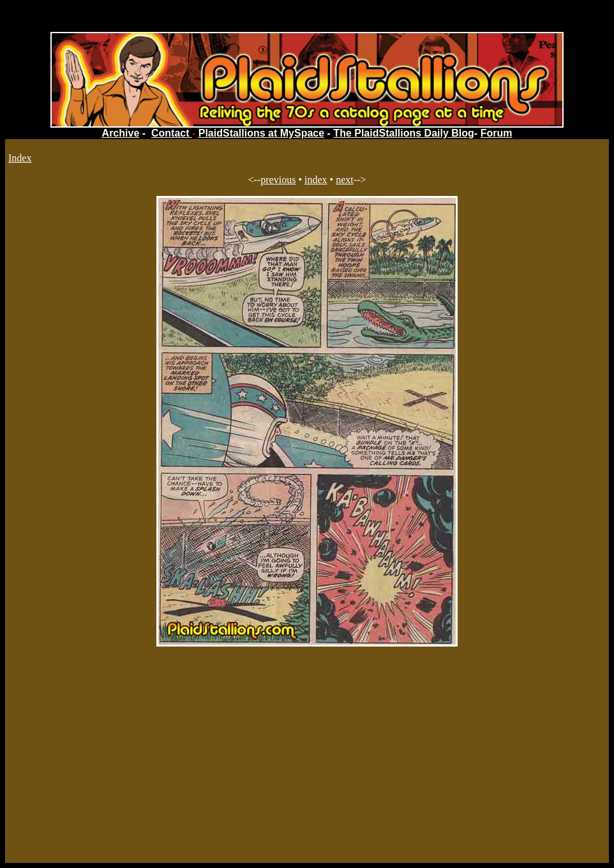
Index (20, 158)
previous (278, 180)
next (345, 180)
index (316, 180)
